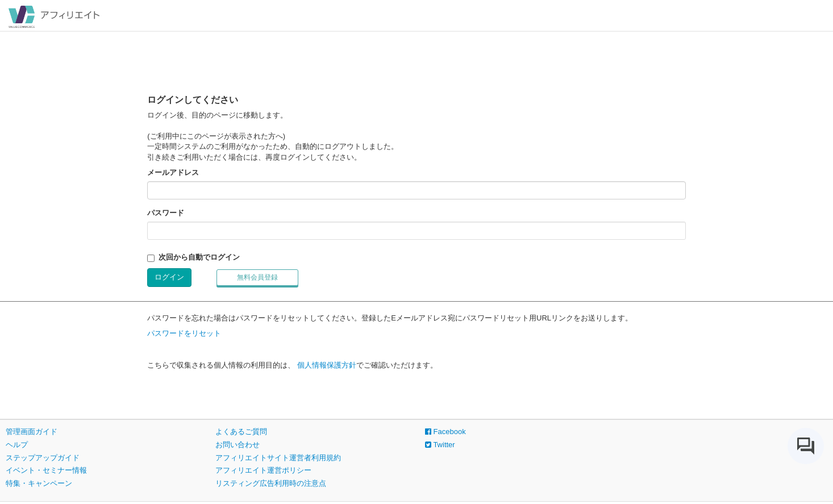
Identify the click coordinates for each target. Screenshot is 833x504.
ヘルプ (17, 445)
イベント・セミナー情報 (46, 470)
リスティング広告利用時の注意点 (271, 483)
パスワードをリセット (184, 333)
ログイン (169, 277)
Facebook (445, 432)
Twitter (440, 445)
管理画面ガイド (32, 432)
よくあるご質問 (241, 432)
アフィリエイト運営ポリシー (263, 470)
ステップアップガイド (43, 458)
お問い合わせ (238, 445)
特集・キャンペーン (39, 483)
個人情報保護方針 (327, 365)
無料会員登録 (257, 277)
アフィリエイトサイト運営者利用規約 (278, 458)
